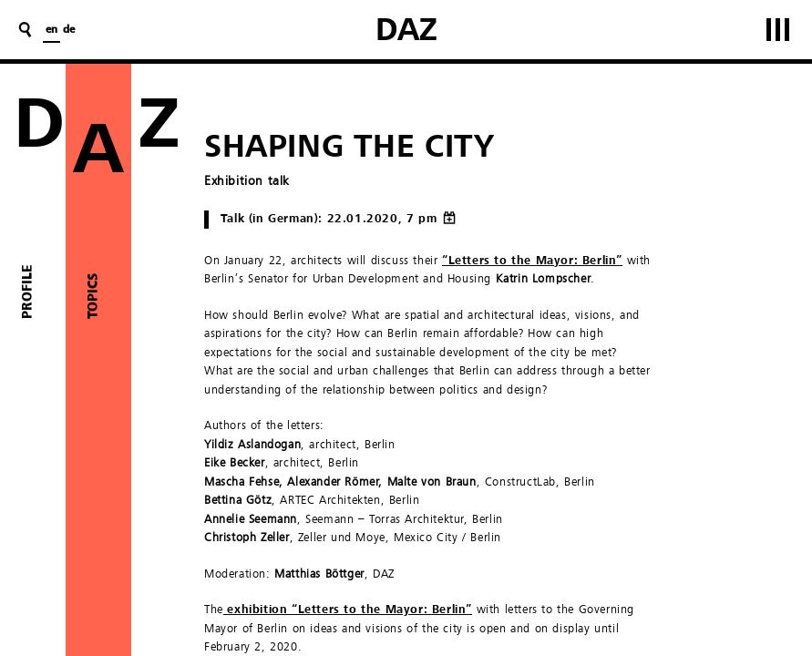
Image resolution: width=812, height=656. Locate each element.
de (69, 30)
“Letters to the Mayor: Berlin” (532, 261)
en (51, 30)
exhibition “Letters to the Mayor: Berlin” (348, 610)
